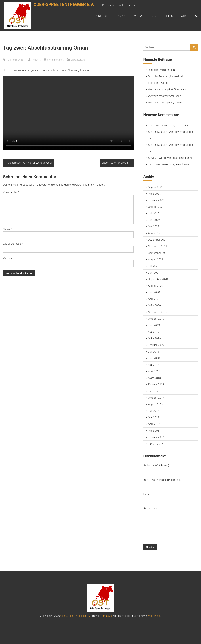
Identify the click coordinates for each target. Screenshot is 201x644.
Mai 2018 (153, 365)
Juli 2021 (153, 266)
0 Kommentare (54, 60)
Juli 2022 (153, 213)
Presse (170, 16)
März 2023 (154, 194)
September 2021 (158, 253)
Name (8, 229)
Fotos (154, 16)
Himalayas (107, 616)
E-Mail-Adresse (13, 244)
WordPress (154, 616)
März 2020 (154, 306)
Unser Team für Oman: (117, 163)
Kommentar (11, 192)
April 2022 (154, 233)
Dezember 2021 (157, 240)
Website (8, 258)
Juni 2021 (154, 273)
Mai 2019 (153, 332)
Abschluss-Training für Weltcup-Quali (29, 163)
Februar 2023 (156, 200)
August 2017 (155, 404)
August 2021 (155, 259)
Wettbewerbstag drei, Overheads (167, 89)
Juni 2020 (154, 292)
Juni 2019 (154, 325)
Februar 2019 (156, 345)
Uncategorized (78, 60)
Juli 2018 (153, 352)
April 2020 (154, 299)
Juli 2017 (153, 411)
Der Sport (121, 16)
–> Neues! (101, 16)
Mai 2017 (153, 417)
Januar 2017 (155, 444)
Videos (139, 16)
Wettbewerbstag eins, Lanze (165, 103)
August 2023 (155, 187)
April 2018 (154, 371)
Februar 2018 (156, 385)
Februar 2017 (156, 437)
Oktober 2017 (156, 398)
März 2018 (154, 378)
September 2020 (158, 279)
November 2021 (157, 246)
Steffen (35, 60)
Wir (183, 16)
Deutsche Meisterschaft (162, 70)
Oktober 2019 (156, 319)
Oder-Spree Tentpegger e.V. (68, 7)
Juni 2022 (154, 220)
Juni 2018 (154, 358)
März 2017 (154, 431)
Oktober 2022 (156, 207)
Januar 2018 (155, 391)
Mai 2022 (153, 227)
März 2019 (154, 338)
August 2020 (155, 286)
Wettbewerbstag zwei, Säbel (165, 96)
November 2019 (157, 312)
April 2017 (154, 424)
